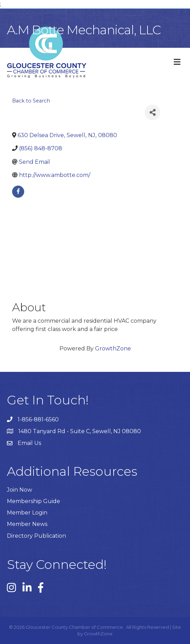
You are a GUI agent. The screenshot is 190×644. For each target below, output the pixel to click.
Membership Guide (34, 501)
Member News (27, 524)
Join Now (20, 490)
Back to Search (31, 101)
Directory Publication (36, 536)
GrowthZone (113, 348)
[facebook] (18, 192)
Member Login (27, 513)
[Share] (153, 112)
